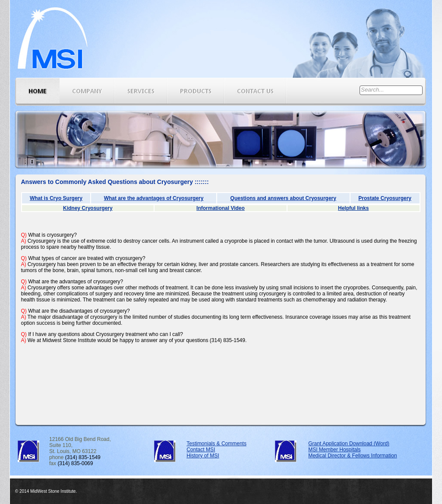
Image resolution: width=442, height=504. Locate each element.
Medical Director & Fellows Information (352, 456)
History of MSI (203, 456)
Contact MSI (201, 450)
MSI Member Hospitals (334, 450)
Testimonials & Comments (216, 444)
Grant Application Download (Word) (349, 444)
